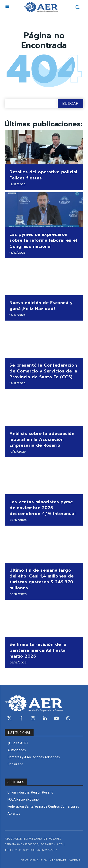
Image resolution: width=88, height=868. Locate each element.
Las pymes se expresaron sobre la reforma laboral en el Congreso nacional (43, 240)
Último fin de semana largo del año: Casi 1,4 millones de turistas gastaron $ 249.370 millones (42, 579)
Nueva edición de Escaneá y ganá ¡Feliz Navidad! (41, 306)
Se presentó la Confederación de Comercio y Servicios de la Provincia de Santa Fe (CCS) (43, 371)
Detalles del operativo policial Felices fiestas (43, 175)
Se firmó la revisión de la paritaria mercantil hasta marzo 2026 (38, 650)
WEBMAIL (76, 860)
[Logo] (41, 7)
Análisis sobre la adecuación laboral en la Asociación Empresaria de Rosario (42, 439)
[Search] (71, 103)
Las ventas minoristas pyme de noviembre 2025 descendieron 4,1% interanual (42, 508)
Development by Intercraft (44, 860)
